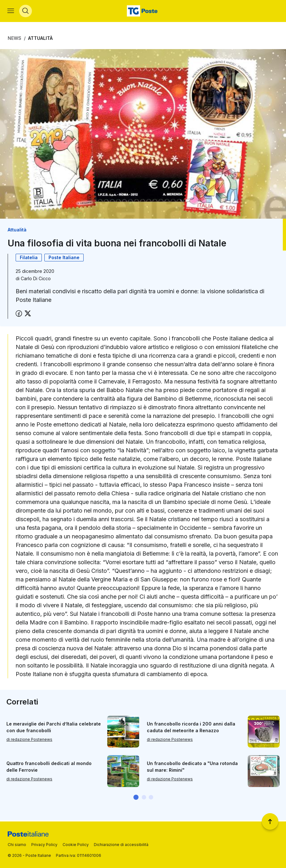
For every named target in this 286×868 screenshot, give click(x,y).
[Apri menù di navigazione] (11, 11)
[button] (136, 798)
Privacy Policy (44, 845)
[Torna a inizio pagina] (270, 821)
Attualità (40, 39)
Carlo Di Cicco (36, 280)
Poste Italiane (64, 259)
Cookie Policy (76, 845)
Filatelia (29, 259)
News (15, 39)
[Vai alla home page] (143, 11)
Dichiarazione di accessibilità (121, 845)
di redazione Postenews (29, 740)
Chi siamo (17, 845)
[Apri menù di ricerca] (26, 11)
